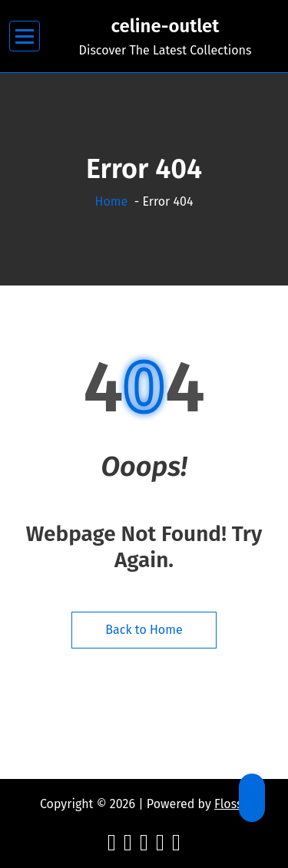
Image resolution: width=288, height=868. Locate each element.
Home (112, 201)
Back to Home (144, 630)
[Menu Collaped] (25, 36)
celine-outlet (166, 26)
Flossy (231, 804)
